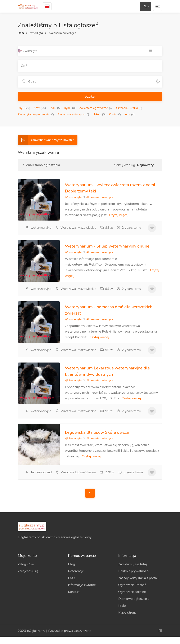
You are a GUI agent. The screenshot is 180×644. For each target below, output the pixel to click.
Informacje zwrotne (82, 592)
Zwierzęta (73, 197)
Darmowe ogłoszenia (134, 606)
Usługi (99, 114)
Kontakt (74, 599)
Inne (130, 114)
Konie (115, 114)
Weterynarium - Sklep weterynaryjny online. (108, 248)
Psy (24, 108)
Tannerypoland (39, 478)
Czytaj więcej (119, 215)
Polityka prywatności (133, 578)
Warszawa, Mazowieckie (76, 228)
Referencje (76, 578)
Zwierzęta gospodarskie (36, 114)
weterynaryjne (38, 228)
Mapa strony (127, 620)
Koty (40, 108)
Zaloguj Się (26, 572)
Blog (71, 572)
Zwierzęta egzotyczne (96, 108)
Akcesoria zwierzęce (73, 114)
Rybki (70, 108)
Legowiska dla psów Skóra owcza (97, 438)
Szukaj (90, 96)
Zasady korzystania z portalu (139, 585)
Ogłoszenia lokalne (132, 599)
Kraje (122, 613)
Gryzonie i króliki (129, 108)
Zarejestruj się (28, 578)
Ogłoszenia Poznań (132, 592)
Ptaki (55, 108)
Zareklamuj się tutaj (132, 572)
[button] (147, 165)
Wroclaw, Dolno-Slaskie (76, 478)
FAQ (71, 585)
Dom (21, 33)
